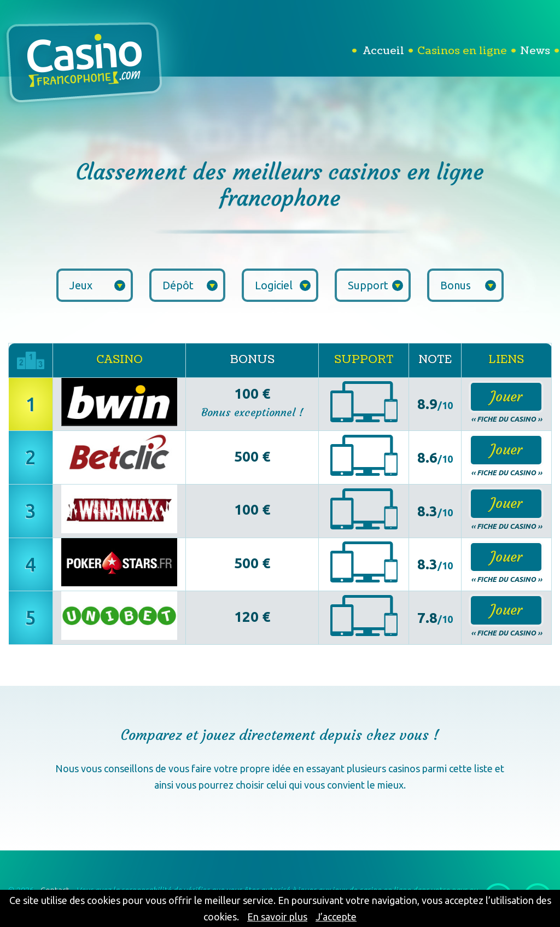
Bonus (468, 285)
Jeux (97, 285)
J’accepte (336, 917)
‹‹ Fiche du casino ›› (506, 419)
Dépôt (190, 285)
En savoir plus (277, 917)
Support (376, 285)
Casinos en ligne (462, 51)
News (535, 51)
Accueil (384, 51)
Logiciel (283, 285)
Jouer (506, 397)
